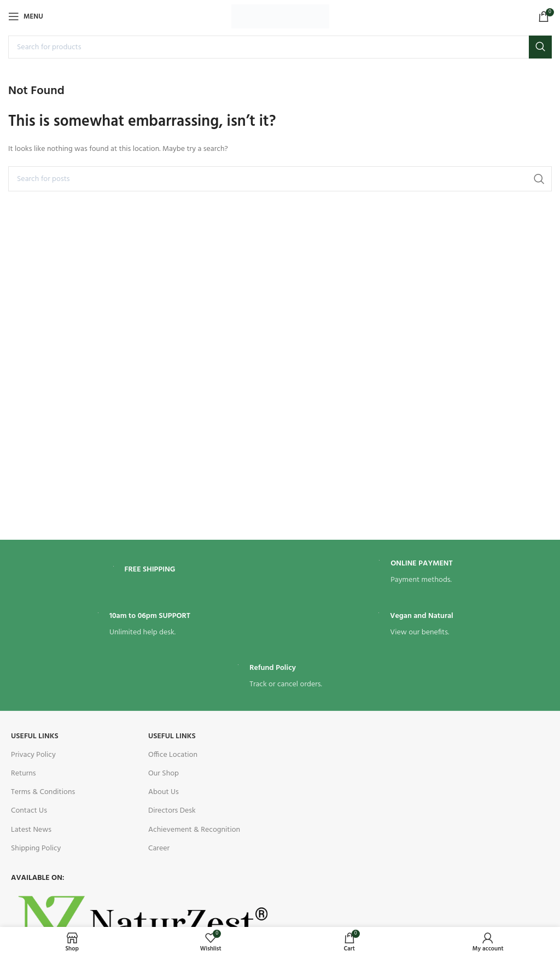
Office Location (173, 755)
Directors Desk (172, 811)
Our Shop (164, 774)
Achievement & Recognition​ (194, 830)
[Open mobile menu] (26, 16)
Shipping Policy (36, 848)
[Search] (280, 47)
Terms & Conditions (43, 792)
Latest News (31, 830)
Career (159, 848)
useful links (172, 736)
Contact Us (29, 811)
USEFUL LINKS (35, 736)
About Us (164, 792)
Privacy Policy (33, 755)
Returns (24, 774)
